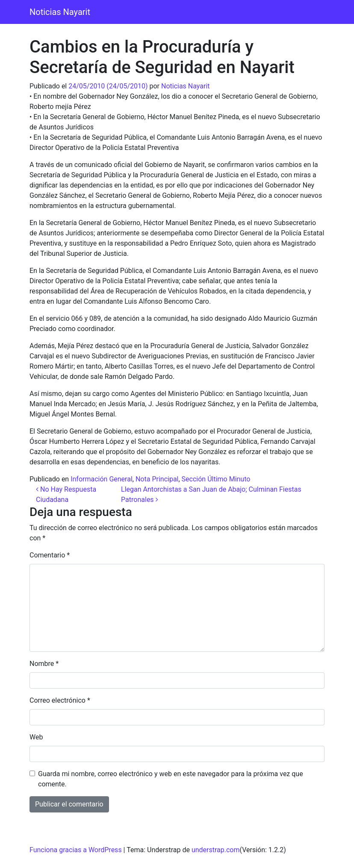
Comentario (50, 555)
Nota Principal (157, 479)
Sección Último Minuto (216, 479)
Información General (102, 479)
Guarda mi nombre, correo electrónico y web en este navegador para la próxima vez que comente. (171, 779)
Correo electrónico (60, 700)
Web (36, 737)
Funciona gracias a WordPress (76, 850)
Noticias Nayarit (60, 12)
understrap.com (216, 850)
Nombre (44, 664)
